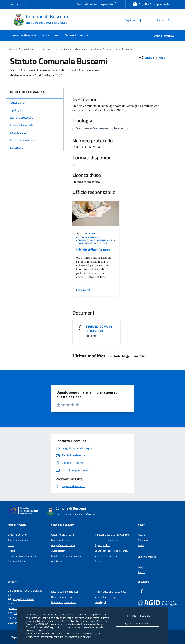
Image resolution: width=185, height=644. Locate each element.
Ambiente (56, 561)
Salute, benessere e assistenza (111, 551)
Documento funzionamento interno (82, 49)
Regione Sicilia (19, 4)
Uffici (11, 545)
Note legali (100, 602)
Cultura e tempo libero (106, 540)
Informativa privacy (105, 597)
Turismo (99, 561)
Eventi (141, 572)
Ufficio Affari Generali (94, 250)
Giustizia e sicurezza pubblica (66, 556)
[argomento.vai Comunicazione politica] (92, 243)
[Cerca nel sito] (170, 20)
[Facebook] (139, 20)
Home (11, 49)
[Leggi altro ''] (85, 290)
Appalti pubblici (102, 545)
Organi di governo (17, 535)
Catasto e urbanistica (63, 535)
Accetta (138, 624)
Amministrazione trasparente (110, 592)
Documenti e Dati (50, 49)
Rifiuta (137, 616)
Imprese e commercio (106, 556)
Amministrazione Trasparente (97, 4)
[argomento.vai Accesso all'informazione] (87, 235)
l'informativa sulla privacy (77, 637)
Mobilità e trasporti (61, 540)
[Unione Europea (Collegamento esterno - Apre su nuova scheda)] (24, 511)
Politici (11, 551)
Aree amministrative (19, 540)
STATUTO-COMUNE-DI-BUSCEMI (100, 329)
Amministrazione (28, 49)
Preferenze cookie (91, 633)
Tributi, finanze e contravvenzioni (112, 535)
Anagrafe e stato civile (63, 545)
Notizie (142, 535)
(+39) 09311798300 (23, 599)
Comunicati (144, 540)
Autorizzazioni (59, 551)
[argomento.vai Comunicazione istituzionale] (95, 240)
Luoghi (142, 567)
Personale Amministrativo (22, 556)
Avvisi (141, 545)
